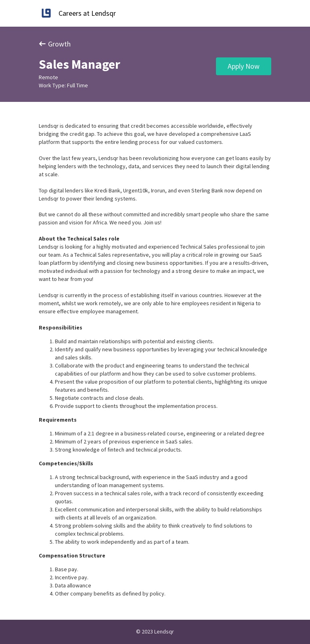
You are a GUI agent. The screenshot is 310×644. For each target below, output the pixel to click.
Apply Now (244, 66)
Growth (55, 44)
